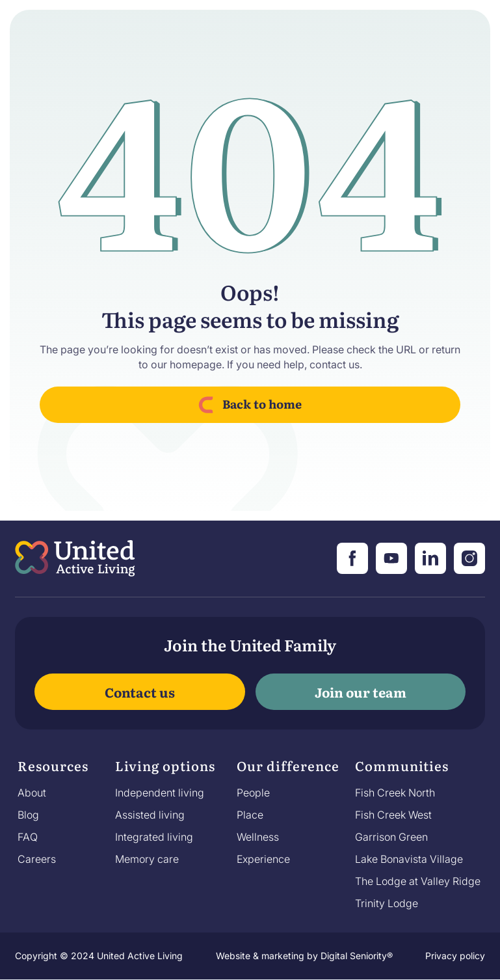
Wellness (258, 837)
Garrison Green (391, 837)
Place (250, 815)
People (253, 793)
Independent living (160, 793)
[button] (53, 769)
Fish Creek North (395, 793)
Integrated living (154, 837)
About (32, 793)
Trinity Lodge (387, 903)
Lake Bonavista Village (409, 859)
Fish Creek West (393, 815)
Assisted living (150, 815)
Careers (37, 859)
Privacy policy (455, 956)
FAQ (28, 837)
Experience (263, 859)
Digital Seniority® (357, 956)
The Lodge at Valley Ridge (418, 881)
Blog (28, 815)
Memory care (147, 859)
